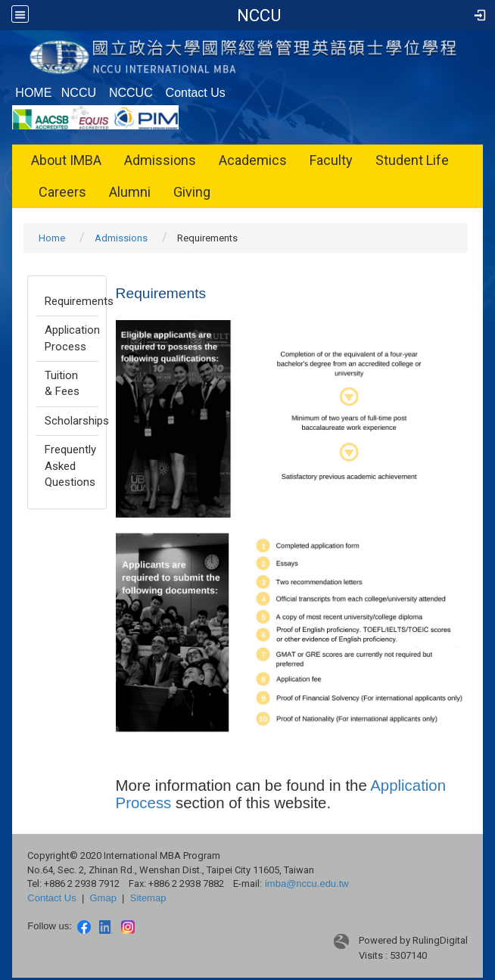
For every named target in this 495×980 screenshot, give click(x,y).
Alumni (130, 192)
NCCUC (131, 93)
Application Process (72, 338)
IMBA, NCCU (259, 15)
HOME (33, 93)
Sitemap (148, 898)
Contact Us (196, 93)
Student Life (412, 160)
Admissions (160, 160)
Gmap (103, 898)
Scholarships (72, 421)
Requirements (72, 301)
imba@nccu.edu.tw (307, 884)
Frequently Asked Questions (70, 466)
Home (52, 238)
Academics (253, 160)
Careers (62, 192)
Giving (192, 192)
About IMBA (66, 160)
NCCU (79, 93)
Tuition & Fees (62, 383)
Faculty (331, 160)
